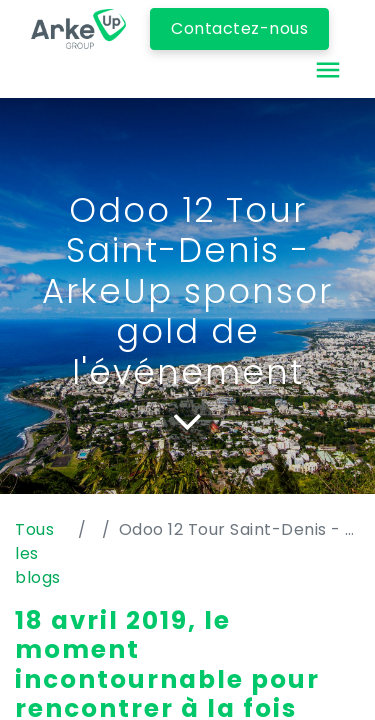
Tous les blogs (38, 553)
